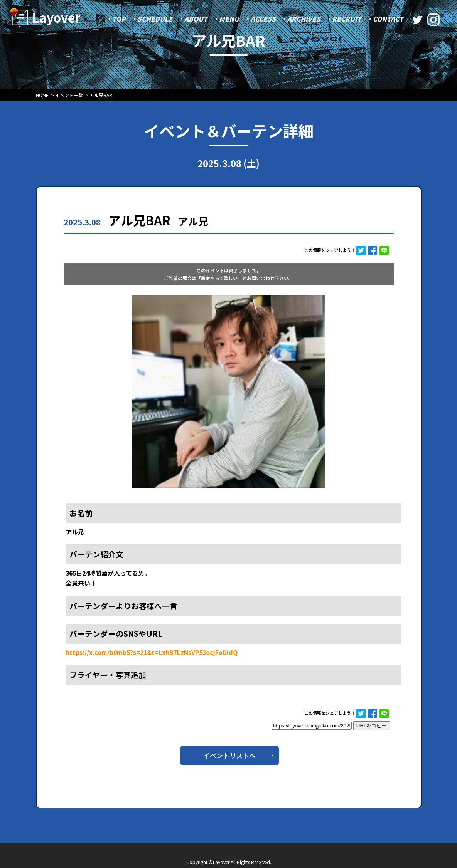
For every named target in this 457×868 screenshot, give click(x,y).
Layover (56, 17)
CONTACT (388, 19)
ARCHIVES (304, 19)
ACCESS (263, 19)
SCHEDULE (155, 19)
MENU (229, 19)
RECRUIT (347, 19)
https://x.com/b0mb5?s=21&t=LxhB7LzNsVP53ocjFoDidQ (152, 652)
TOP (119, 19)
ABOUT (196, 19)
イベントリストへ (229, 755)
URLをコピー (372, 726)
